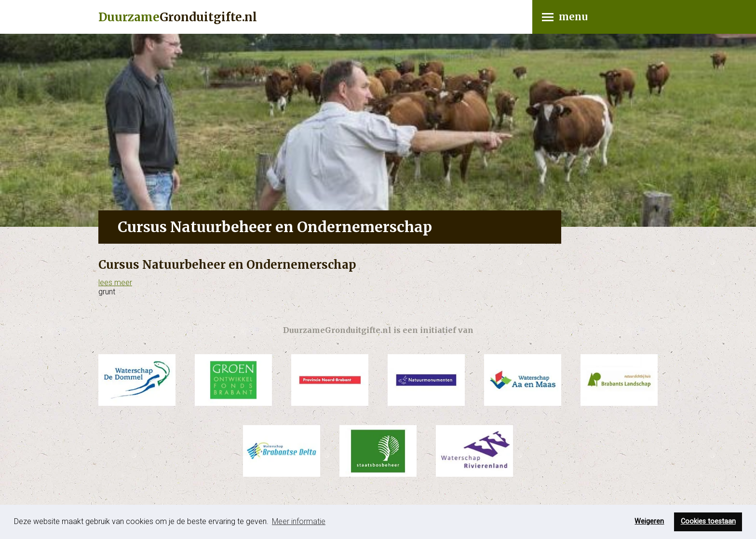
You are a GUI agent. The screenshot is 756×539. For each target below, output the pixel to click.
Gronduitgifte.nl (178, 17)
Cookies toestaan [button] (708, 521)
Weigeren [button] (649, 521)
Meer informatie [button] (299, 521)
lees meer (115, 283)
